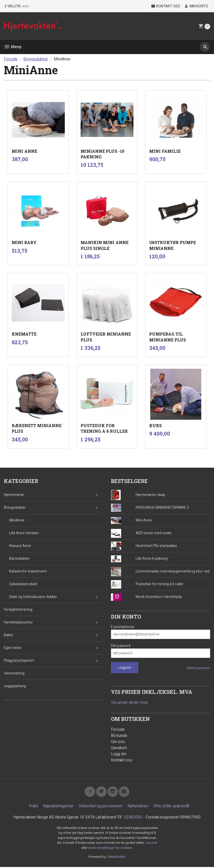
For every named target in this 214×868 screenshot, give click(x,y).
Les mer (151, 844)
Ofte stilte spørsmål (171, 807)
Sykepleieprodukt (23, 584)
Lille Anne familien (24, 533)
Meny (13, 47)
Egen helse (13, 648)
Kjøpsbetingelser (58, 807)
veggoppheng (15, 686)
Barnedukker (20, 558)
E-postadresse (123, 627)
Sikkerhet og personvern (101, 807)
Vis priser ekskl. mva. (130, 702)
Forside (11, 59)
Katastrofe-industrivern (28, 571)
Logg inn (119, 754)
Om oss (118, 742)
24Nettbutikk (116, 858)
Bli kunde (119, 736)
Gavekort (119, 748)
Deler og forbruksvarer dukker (33, 597)
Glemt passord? (198, 668)
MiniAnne (17, 520)
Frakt (34, 807)
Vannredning (14, 673)
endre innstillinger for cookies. (111, 849)
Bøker (9, 635)
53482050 (133, 818)
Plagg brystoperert (19, 660)
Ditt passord (121, 646)
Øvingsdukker (15, 507)
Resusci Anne (20, 546)
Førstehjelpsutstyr (18, 622)
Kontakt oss (122, 760)
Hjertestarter (14, 495)
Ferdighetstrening (18, 609)
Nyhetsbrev (138, 807)
